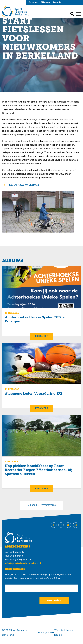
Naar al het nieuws (42, 505)
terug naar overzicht (24, 185)
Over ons (33, 2)
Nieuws (46, 2)
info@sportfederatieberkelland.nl (23, 563)
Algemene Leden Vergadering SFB (34, 394)
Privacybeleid (45, 632)
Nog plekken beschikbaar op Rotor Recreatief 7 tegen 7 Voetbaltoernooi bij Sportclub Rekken (39, 470)
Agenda (57, 2)
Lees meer (42, 336)
